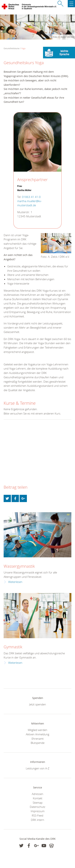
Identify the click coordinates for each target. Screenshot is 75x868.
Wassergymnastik (19, 566)
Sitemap (38, 803)
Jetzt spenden (38, 704)
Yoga (23, 48)
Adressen (37, 794)
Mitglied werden (37, 730)
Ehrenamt (38, 739)
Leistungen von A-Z (38, 768)
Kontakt (38, 798)
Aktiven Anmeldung (37, 734)
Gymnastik (13, 647)
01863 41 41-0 (31, 197)
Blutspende (38, 743)
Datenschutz (37, 807)
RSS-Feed (37, 815)
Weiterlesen (15, 582)
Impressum (38, 811)
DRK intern (37, 820)
